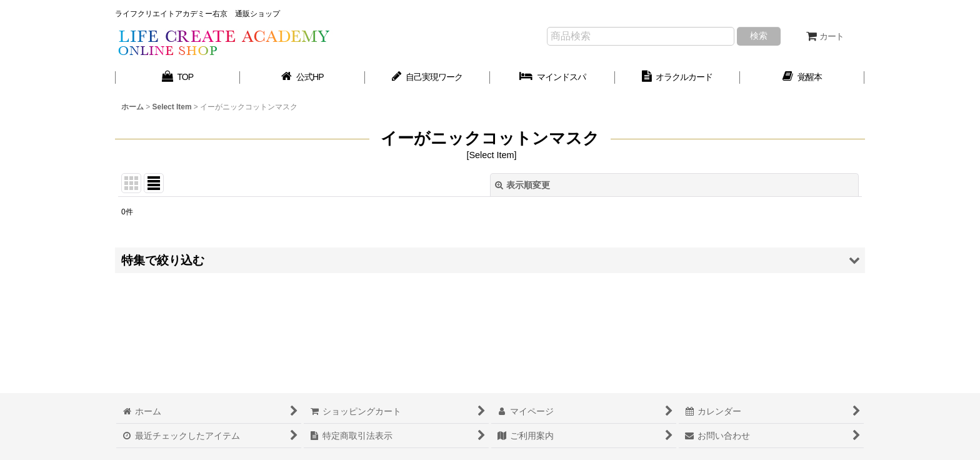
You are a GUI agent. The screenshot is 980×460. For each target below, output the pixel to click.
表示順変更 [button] (522, 185)
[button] (490, 260)
